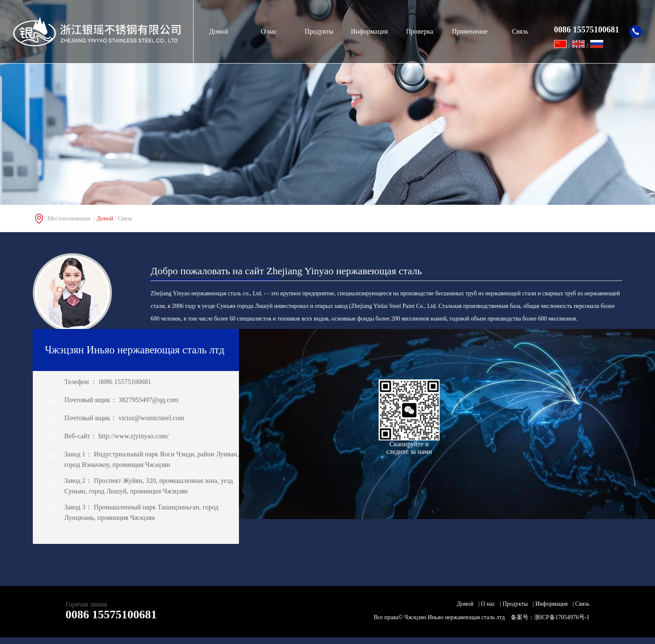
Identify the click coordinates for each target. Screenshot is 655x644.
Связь (520, 31)
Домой (219, 31)
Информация (369, 31)
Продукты (319, 31)
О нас (269, 31)
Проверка (420, 31)
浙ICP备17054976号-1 (562, 617)
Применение (470, 31)
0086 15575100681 (111, 614)
